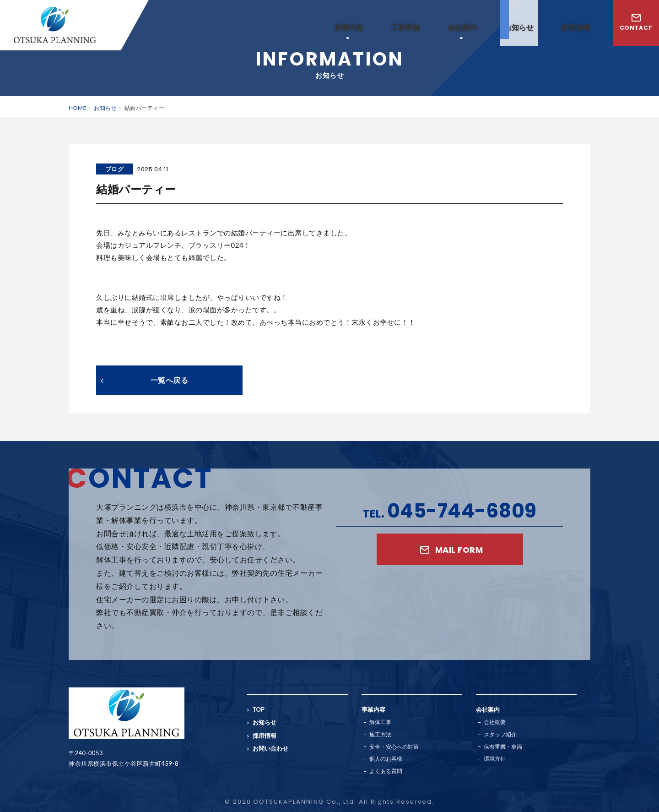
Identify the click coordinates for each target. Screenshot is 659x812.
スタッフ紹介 (500, 734)
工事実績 (405, 27)
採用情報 (576, 27)
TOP (259, 709)
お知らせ (519, 27)
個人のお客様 (386, 759)
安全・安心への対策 (394, 747)
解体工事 (380, 722)
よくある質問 (386, 771)
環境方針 (495, 759)
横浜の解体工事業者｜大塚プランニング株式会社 (55, 25)
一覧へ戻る (144, 380)
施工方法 (380, 734)
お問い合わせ (270, 748)
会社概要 (495, 722)
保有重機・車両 (503, 747)
